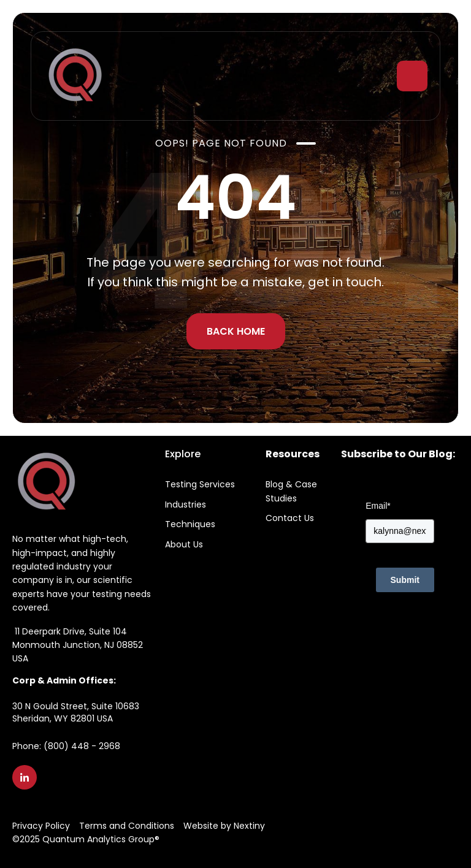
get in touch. (346, 282)
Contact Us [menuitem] (290, 518)
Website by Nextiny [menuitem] (224, 826)
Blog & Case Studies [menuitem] (291, 491)
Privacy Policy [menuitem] (41, 826)
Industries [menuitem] (186, 504)
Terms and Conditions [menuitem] (127, 826)
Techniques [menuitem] (190, 524)
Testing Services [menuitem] (200, 484)
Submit (405, 580)
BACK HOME (236, 331)
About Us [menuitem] (184, 544)
